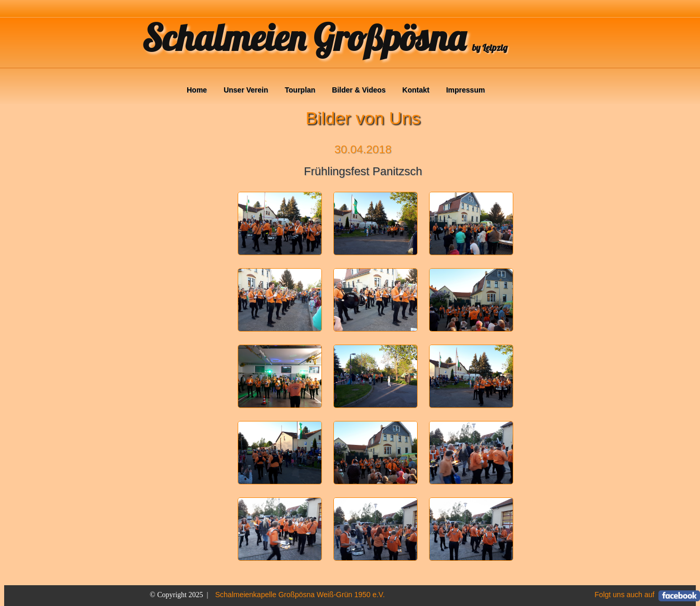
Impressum (466, 90)
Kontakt (416, 90)
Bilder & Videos (359, 90)
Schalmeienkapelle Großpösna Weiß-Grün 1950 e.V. (300, 595)
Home (197, 90)
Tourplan (300, 90)
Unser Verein (246, 90)
